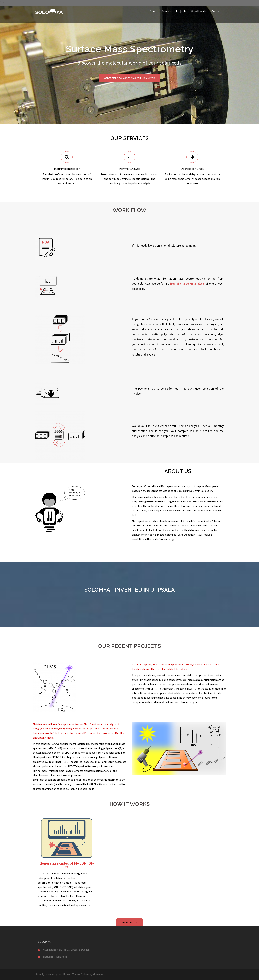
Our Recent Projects (130, 646)
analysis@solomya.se (55, 957)
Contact (216, 11)
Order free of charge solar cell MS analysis (130, 78)
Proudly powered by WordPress (53, 975)
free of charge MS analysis (187, 284)
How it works (199, 11)
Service (167, 11)
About (154, 11)
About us (178, 471)
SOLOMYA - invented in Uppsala (129, 590)
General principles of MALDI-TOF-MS (67, 865)
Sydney (85, 975)
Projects (181, 11)
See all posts (130, 923)
